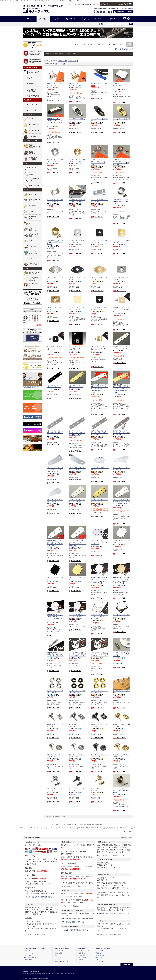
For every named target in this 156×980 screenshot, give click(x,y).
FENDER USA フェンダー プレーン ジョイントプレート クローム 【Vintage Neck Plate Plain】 (99, 580)
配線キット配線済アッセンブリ (35, 146)
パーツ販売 (43, 19)
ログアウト (58, 957)
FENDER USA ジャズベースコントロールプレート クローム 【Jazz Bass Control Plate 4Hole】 (77, 543)
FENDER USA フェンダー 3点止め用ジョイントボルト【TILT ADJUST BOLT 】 (55, 654)
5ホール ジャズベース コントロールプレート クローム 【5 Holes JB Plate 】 (121, 502)
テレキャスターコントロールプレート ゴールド (77, 386)
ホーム (30, 19)
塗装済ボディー (34, 131)
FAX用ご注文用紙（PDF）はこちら (75, 922)
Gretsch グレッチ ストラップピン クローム (55, 84)
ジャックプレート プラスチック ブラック (99, 309)
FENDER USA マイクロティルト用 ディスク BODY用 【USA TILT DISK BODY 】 (100, 654)
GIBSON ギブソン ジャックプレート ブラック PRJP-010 (55, 348)
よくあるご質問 (100, 955)
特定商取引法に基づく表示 (62, 962)
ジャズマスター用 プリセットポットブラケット (77, 201)
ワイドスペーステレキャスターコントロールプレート (77, 432)
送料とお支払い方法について (124, 49)
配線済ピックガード (33, 153)
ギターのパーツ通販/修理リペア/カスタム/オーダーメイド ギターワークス (38, 9)
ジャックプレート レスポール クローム (77, 241)
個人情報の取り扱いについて (33, 957)
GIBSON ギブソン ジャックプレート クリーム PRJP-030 (122, 309)
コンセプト (99, 19)
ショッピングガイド (60, 951)
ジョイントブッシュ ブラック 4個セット (77, 692)
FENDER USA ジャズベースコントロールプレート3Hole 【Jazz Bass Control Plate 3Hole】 (55, 543)
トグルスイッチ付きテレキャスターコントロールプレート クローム (121, 433)
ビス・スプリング (35, 200)
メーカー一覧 (33, 104)
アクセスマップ (126, 19)
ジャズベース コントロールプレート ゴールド (99, 501)
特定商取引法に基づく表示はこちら (75, 930)
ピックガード (33, 206)
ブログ (113, 19)
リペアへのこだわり (84, 951)
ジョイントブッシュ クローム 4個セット (55, 692)
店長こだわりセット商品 (33, 159)
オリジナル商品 (34, 72)
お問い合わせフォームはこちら (109, 934)
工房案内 (98, 953)
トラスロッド (33, 247)
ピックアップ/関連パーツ (33, 235)
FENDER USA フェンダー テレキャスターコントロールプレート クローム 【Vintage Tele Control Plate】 (99, 389)
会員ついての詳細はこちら (36, 934)
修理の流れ (82, 953)
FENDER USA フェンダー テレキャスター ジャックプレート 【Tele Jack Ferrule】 (99, 162)
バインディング (34, 264)
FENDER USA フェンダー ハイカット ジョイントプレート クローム (99, 617)
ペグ (31, 241)
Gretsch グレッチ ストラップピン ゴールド (77, 84)
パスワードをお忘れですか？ (115, 44)
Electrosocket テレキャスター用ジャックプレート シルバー (121, 202)
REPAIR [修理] (82, 948)
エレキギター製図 (33, 285)
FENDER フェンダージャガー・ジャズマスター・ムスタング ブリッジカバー (55, 122)
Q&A (80, 962)
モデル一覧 (33, 110)
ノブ (31, 223)
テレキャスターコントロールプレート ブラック (55, 386)
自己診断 (81, 960)
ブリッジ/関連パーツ (33, 229)
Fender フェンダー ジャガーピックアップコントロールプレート (99, 542)
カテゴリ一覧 (60, 54)
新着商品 (32, 84)
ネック (31, 119)
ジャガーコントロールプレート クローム (55, 501)
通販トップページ (50, 54)
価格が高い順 (72, 61)
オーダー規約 (100, 962)
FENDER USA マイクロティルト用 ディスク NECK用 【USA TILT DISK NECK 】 (78, 654)
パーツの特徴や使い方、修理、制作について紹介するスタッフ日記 (32, 387)
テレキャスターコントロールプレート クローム (121, 347)
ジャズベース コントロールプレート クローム (77, 501)
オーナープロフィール (85, 19)
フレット (32, 258)
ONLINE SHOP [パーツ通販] (61, 948)
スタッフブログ (29, 953)
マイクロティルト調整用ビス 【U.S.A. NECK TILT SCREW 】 (121, 654)
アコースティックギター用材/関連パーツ (34, 279)
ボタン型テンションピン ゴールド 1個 (121, 756)
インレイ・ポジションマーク (35, 253)
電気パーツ (33, 194)
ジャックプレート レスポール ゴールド (121, 241)
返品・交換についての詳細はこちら (111, 855)
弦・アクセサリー (35, 273)
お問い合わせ (29, 960)
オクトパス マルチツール (99, 83)
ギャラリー (99, 957)
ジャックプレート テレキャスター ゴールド (77, 160)
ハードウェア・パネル (34, 217)
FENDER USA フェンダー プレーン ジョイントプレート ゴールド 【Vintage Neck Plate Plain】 (121, 580)
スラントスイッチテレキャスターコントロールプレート (55, 433)
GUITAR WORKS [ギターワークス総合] (34, 948)
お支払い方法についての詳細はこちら (40, 897)
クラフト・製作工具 (33, 174)
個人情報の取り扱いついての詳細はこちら (114, 914)
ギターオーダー (71, 19)
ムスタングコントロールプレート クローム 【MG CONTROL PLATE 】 (55, 470)
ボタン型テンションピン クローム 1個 (77, 756)
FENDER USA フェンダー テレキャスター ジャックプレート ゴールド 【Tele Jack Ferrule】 (122, 162)
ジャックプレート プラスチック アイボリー (77, 309)
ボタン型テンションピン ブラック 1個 (99, 756)
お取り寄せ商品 (34, 96)
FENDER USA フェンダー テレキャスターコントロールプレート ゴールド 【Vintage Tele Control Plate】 (121, 389)
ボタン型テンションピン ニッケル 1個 (55, 756)
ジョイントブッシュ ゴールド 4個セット (99, 692)
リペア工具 (33, 168)
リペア (57, 19)
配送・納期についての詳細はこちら (75, 886)
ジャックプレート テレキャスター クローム (55, 160)
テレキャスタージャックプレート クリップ (55, 201)
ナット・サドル (34, 212)
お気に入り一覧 (80, 44)
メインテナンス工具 (34, 180)
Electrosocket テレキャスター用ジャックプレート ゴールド (55, 242)
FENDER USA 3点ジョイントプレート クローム (77, 616)
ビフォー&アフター (84, 955)
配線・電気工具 (34, 185)
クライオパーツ (34, 78)
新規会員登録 (58, 953)
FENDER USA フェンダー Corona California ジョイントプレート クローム (55, 618)
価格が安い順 (63, 61)
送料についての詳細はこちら (73, 906)
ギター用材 (33, 136)
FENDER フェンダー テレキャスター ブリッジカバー (121, 85)
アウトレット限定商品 (33, 90)
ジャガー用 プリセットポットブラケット (99, 201)
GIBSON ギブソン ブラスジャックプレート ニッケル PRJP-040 (77, 348)
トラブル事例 (82, 957)
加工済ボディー (34, 125)
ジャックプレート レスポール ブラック (99, 241)
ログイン (100, 44)
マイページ (91, 44)
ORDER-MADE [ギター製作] (102, 948)
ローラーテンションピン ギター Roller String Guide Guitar (121, 790)
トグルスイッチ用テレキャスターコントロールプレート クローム (99, 433)
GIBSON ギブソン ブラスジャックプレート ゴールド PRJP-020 (99, 348)
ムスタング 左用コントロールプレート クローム (77, 469)
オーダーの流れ (100, 951)
